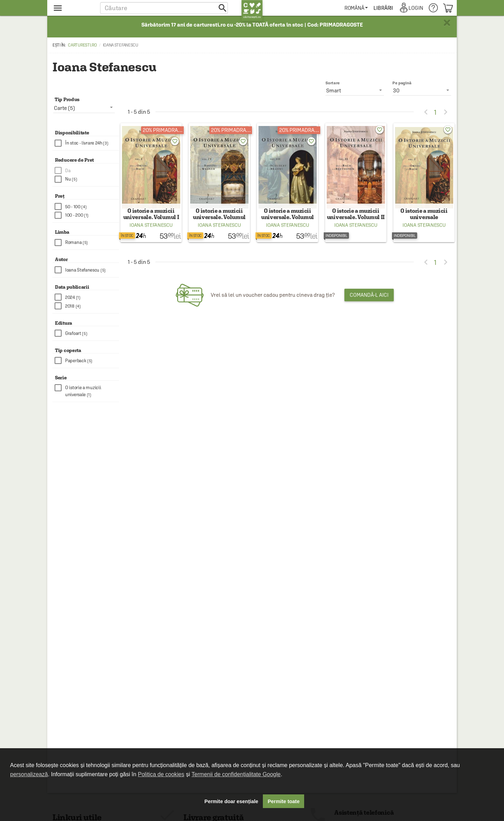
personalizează (29, 774)
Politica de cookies (161, 774)
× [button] (447, 23)
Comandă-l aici (369, 300)
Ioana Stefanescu (151, 230)
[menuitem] (356, 8)
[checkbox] (87, 143)
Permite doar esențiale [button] (231, 801)
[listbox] (422, 90)
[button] (164, 8)
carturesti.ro (82, 45)
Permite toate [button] (284, 801)
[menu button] (73, 8)
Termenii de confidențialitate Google (236, 774)
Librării (384, 8)
